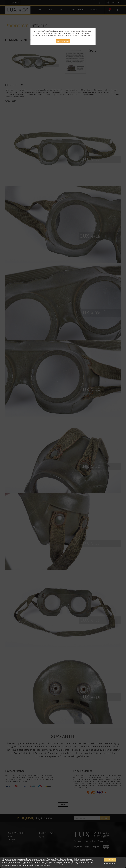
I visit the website (63, 41)
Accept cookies (110, 860)
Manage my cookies (110, 863)
